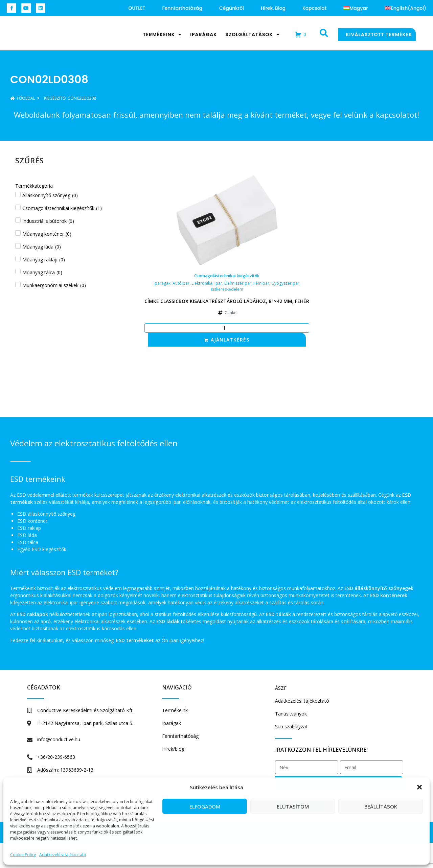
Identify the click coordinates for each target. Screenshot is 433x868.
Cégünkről (232, 8)
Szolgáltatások (253, 34)
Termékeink (162, 34)
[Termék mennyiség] (227, 328)
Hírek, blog (273, 8)
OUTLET (137, 8)
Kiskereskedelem (227, 289)
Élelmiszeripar (238, 283)
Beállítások (381, 806)
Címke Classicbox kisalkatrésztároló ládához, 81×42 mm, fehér (227, 301)
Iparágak (203, 34)
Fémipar (261, 283)
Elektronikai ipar (207, 283)
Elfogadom (205, 806)
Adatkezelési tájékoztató (63, 855)
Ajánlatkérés (230, 340)
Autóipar (181, 283)
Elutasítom (293, 806)
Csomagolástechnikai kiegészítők (227, 276)
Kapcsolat (314, 8)
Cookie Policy (23, 855)
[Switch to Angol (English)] (405, 8)
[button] (419, 784)
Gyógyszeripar (285, 283)
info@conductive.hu (59, 739)
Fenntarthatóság (182, 8)
